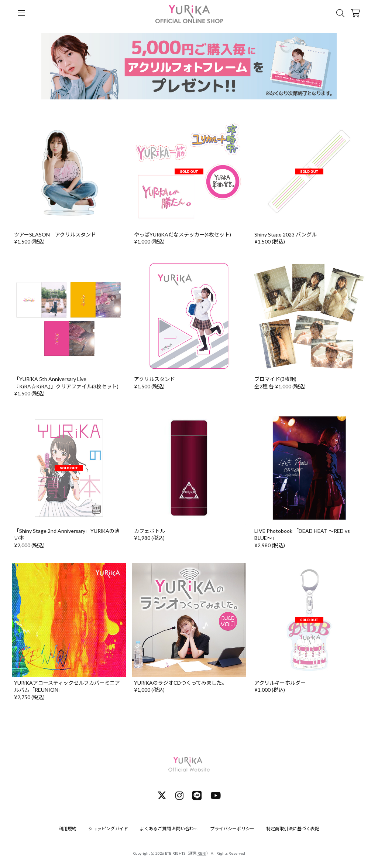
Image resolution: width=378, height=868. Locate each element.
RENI (202, 853)
